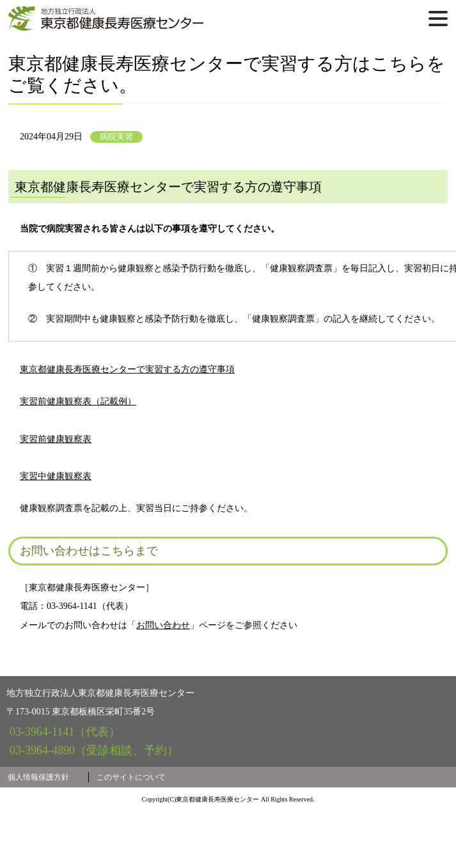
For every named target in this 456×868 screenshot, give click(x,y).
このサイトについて (131, 834)
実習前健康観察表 (80, 496)
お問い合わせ (163, 682)
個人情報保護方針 (38, 834)
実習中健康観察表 (80, 533)
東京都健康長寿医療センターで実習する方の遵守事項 (152, 426)
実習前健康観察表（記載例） (102, 458)
